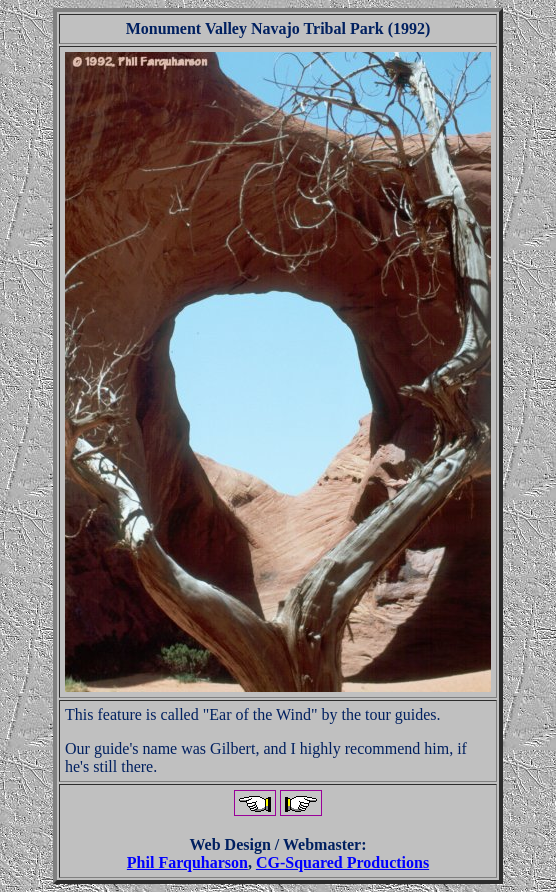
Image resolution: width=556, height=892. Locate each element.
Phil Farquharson (187, 862)
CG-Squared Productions (342, 862)
